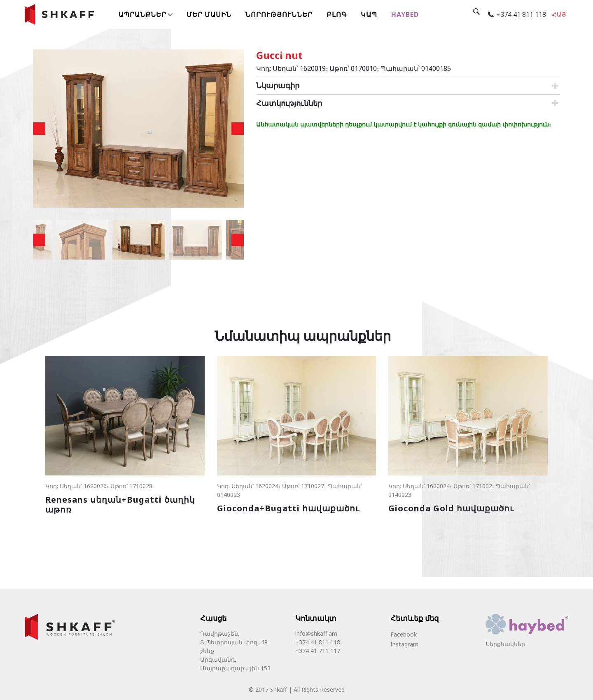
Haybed (405, 14)
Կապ (369, 14)
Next (238, 129)
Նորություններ (279, 14)
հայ (559, 14)
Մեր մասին (209, 14)
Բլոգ (337, 14)
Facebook (404, 634)
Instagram (404, 644)
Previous (39, 129)
